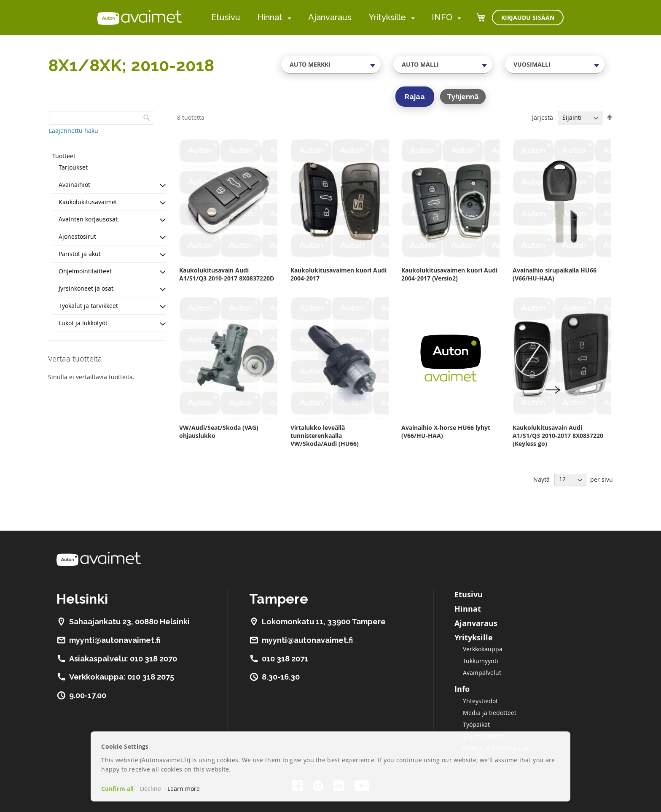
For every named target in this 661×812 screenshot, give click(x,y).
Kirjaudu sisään (528, 18)
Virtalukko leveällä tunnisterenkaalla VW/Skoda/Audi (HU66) (325, 436)
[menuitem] (288, 18)
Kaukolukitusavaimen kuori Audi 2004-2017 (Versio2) (449, 274)
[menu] (336, 18)
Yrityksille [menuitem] (387, 17)
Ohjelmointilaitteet (85, 271)
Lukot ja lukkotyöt (83, 323)
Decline (150, 789)
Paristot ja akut (80, 254)
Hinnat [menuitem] (270, 17)
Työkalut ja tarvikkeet (88, 306)
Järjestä (543, 117)
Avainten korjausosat (88, 219)
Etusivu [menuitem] (226, 17)
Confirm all (117, 789)
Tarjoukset (73, 167)
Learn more (184, 789)
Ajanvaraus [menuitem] (330, 17)
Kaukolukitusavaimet (88, 202)
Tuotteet (64, 156)
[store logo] (140, 17)
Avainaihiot (74, 185)
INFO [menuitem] (442, 17)
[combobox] (331, 65)
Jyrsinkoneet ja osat (86, 288)
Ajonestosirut (77, 236)
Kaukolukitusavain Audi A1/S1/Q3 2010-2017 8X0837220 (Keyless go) (558, 436)
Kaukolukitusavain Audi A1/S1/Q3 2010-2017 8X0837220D (227, 274)
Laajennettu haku (74, 131)
